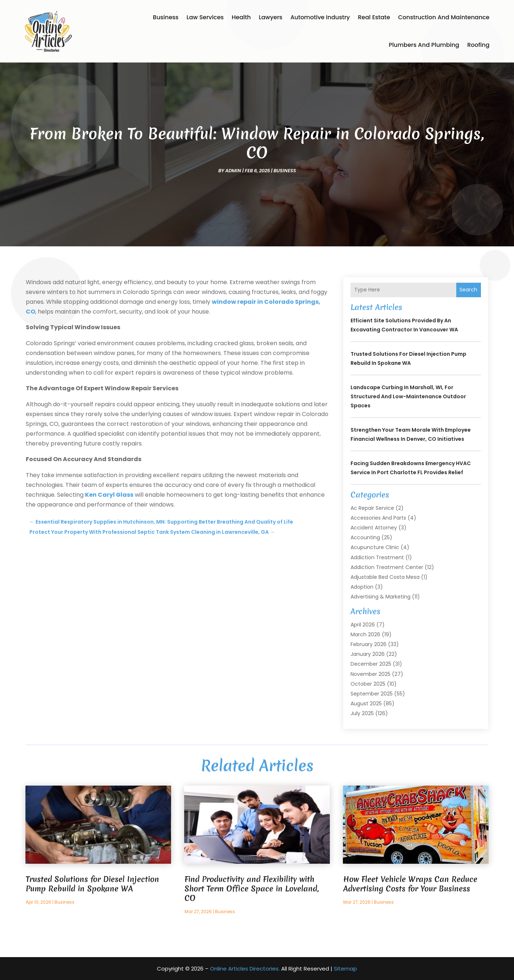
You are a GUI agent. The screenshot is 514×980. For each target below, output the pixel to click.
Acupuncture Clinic (375, 547)
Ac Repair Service (372, 508)
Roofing (478, 45)
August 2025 (366, 703)
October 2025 (368, 684)
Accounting (365, 537)
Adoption (362, 587)
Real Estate (374, 17)
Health (241, 17)
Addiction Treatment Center (387, 567)
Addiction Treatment (377, 557)
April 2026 (363, 625)
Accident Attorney (374, 528)
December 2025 (371, 664)
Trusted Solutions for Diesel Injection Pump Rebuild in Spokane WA (92, 884)
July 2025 (362, 713)
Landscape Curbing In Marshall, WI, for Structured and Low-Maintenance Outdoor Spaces (408, 396)
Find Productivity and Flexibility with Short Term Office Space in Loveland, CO (252, 889)
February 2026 (369, 644)
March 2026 (365, 634)
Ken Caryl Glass (109, 495)
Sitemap (345, 969)
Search (468, 290)
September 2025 (372, 694)
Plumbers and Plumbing (424, 45)
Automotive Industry (320, 17)
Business (166, 17)
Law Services (205, 17)
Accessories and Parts (378, 518)
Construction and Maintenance (444, 17)
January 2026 (368, 654)
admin (233, 171)
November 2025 (371, 674)
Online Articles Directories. (245, 969)
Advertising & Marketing (381, 597)
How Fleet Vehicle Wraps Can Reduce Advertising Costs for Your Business (410, 884)
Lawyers (270, 17)
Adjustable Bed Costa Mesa (385, 577)
